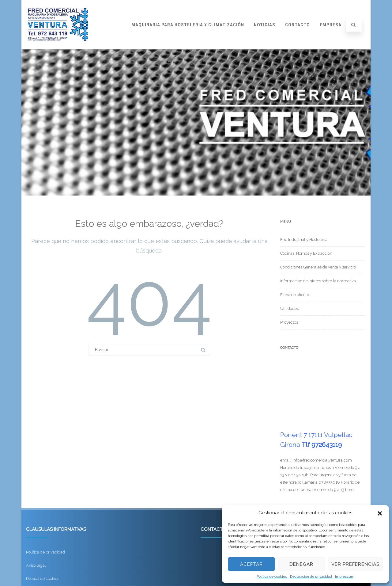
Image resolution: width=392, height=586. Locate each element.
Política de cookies (272, 576)
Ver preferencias (355, 564)
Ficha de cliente (295, 295)
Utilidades (289, 308)
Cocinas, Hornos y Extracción (306, 253)
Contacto (298, 25)
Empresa (331, 25)
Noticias (265, 25)
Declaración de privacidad (311, 576)
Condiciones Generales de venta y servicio (318, 267)
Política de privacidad (45, 552)
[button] (380, 513)
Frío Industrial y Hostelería (304, 240)
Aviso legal (36, 565)
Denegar (301, 564)
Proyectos (289, 322)
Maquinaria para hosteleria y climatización (188, 25)
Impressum (345, 576)
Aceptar (251, 564)
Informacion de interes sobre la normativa (318, 281)
